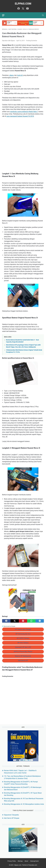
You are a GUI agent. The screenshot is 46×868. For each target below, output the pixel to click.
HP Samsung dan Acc (23, 634)
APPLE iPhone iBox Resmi (23, 652)
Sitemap (20, 861)
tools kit (20, 75)
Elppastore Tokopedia (11, 815)
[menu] (4, 15)
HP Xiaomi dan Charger (23, 629)
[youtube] (27, 9)
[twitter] (23, 9)
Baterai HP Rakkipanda (23, 656)
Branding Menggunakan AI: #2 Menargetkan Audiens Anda (24, 804)
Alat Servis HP (23, 661)
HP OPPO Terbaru (23, 638)
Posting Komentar (32, 41)
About (26, 861)
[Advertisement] (23, 143)
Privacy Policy (12, 861)
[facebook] (19, 9)
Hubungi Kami (34, 861)
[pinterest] (23, 621)
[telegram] (40, 621)
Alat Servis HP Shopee (12, 818)
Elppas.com (23, 4)
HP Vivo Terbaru (23, 643)
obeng (11, 75)
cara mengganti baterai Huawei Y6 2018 (20, 116)
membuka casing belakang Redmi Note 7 (24, 112)
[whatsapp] (31, 621)
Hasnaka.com (33, 865)
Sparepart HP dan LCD (23, 647)
